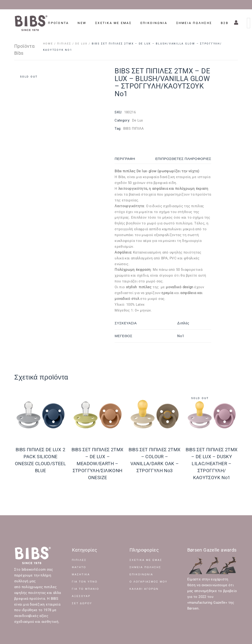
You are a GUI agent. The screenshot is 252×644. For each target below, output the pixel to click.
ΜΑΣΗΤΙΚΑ (81, 575)
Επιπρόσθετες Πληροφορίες (183, 159)
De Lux (138, 120)
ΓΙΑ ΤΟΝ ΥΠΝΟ (85, 582)
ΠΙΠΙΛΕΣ (79, 560)
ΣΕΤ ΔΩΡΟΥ (82, 603)
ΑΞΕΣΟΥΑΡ (81, 596)
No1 (181, 336)
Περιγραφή (125, 159)
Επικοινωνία (141, 575)
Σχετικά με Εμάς (146, 560)
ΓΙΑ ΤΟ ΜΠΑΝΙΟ (86, 589)
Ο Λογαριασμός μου (148, 582)
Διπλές (183, 323)
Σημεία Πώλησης (145, 567)
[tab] (130, 159)
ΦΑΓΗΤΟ (79, 567)
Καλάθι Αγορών (144, 589)
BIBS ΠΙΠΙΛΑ (134, 129)
